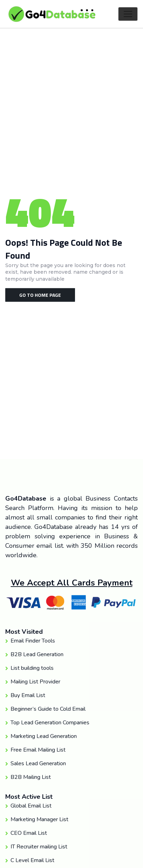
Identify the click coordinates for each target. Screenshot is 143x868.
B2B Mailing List (31, 777)
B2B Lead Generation (37, 654)
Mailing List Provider (35, 682)
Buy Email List (28, 695)
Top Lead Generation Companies (50, 723)
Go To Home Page (40, 295)
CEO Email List (29, 833)
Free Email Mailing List (38, 750)
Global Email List (31, 806)
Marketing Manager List (39, 819)
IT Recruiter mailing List (39, 847)
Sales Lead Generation (38, 763)
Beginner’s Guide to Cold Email (48, 709)
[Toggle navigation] (128, 14)
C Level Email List (32, 860)
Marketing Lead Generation (44, 736)
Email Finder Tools (33, 641)
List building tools (32, 668)
